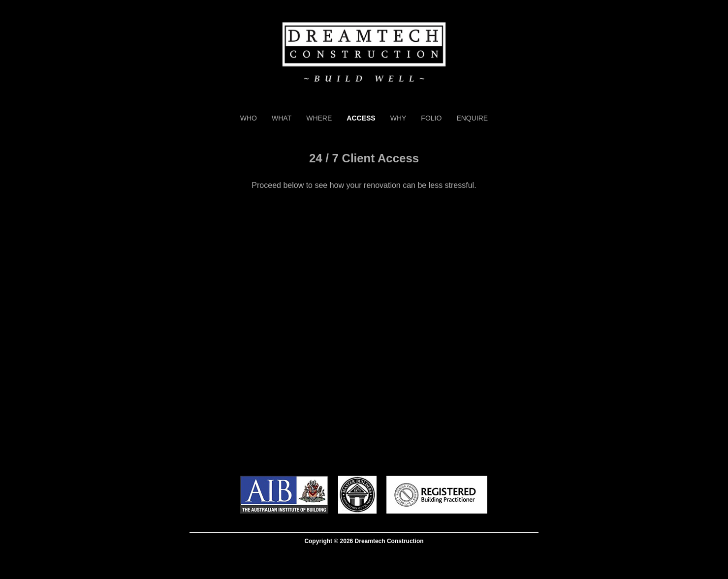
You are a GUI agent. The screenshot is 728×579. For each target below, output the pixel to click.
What (282, 118)
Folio (431, 118)
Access (361, 118)
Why (398, 118)
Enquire (472, 118)
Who (249, 118)
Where (319, 118)
